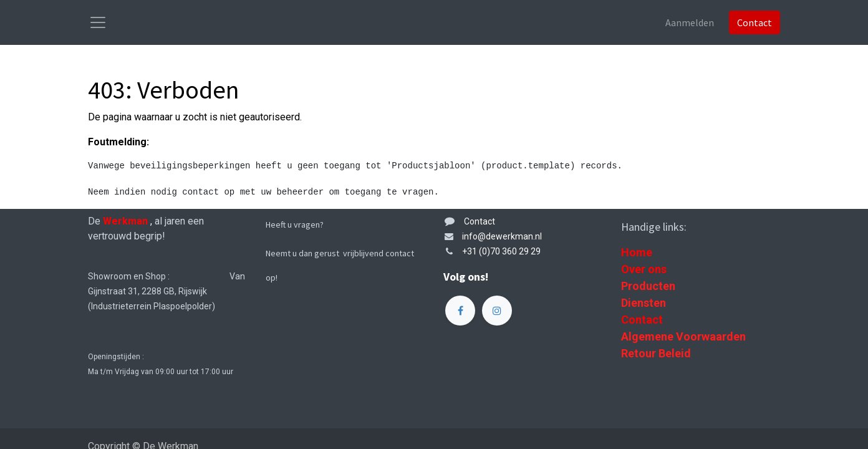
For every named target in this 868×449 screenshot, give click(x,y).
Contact (755, 22)
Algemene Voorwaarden (683, 336)
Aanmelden (690, 22)
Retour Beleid (656, 353)
